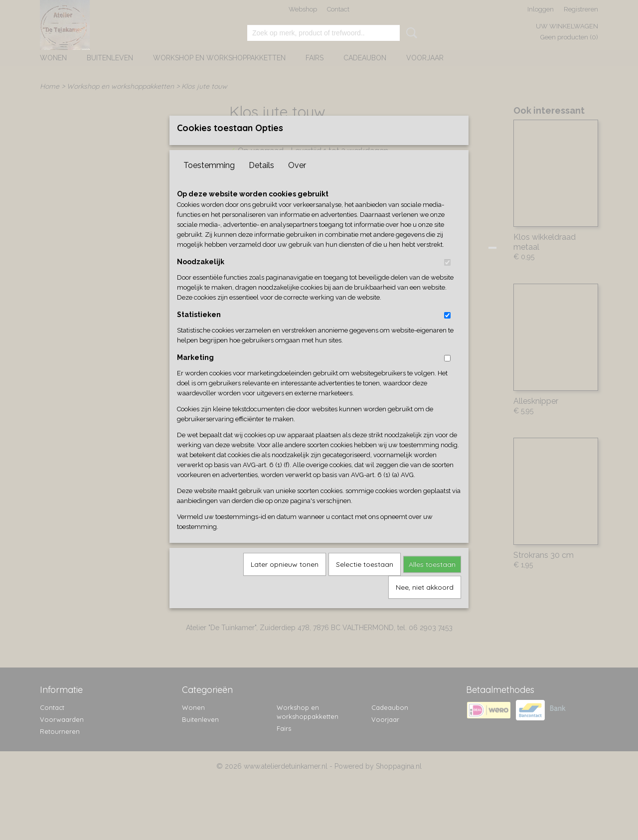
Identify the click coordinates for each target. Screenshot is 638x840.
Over (297, 182)
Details (261, 182)
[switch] (447, 279)
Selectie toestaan (365, 581)
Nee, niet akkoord (425, 604)
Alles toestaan (432, 581)
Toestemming (209, 182)
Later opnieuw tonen (285, 581)
